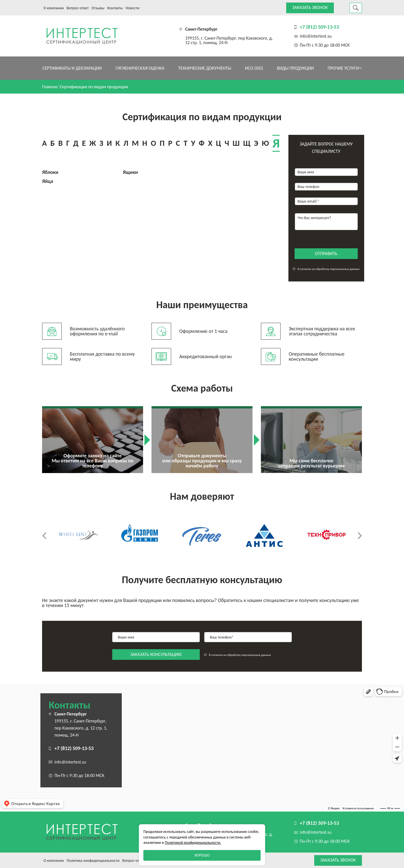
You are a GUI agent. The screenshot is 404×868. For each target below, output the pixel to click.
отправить (326, 254)
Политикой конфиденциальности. (193, 843)
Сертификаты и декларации (72, 68)
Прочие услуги (345, 68)
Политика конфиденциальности (93, 861)
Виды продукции (295, 68)
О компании (54, 8)
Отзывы (98, 8)
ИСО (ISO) (254, 68)
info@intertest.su (316, 36)
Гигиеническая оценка (140, 68)
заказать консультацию (156, 654)
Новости (133, 8)
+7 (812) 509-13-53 (320, 27)
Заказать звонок (310, 7)
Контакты (115, 8)
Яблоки (50, 172)
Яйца (48, 181)
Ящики (130, 172)
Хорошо (202, 855)
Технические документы (205, 68)
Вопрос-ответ (78, 8)
